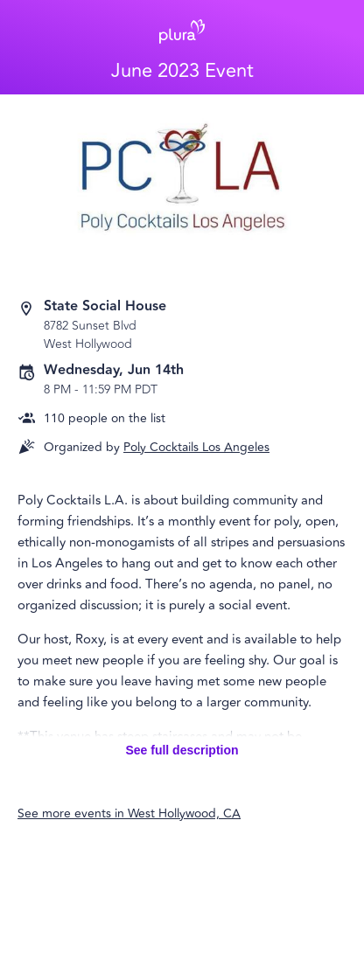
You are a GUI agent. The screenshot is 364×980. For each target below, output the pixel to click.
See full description (182, 750)
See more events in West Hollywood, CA (129, 813)
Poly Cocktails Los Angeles (196, 447)
